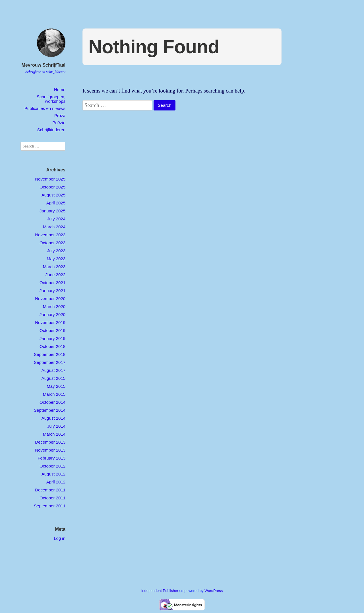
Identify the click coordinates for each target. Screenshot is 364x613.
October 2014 (52, 402)
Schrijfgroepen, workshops (51, 99)
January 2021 (52, 291)
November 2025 (50, 179)
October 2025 (52, 187)
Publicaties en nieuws (45, 108)
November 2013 (50, 450)
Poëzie (59, 123)
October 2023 (52, 243)
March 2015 (54, 394)
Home (60, 90)
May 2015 (56, 386)
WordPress (214, 591)
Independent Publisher (160, 591)
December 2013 (50, 442)
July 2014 (56, 426)
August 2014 (53, 418)
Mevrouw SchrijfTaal (44, 65)
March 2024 (54, 227)
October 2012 (52, 466)
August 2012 (53, 474)
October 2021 (52, 283)
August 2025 (53, 195)
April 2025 (56, 203)
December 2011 (50, 490)
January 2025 (52, 211)
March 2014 (54, 434)
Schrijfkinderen (51, 130)
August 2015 (53, 378)
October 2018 (52, 346)
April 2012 (56, 482)
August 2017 (53, 370)
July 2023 (56, 251)
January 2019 (52, 338)
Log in (60, 538)
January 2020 (52, 314)
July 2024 (56, 219)
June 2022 (55, 275)
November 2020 (50, 299)
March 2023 (54, 267)
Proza (60, 115)
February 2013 (51, 458)
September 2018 (50, 354)
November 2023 (50, 235)
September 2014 (50, 410)
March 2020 (54, 306)
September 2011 (50, 506)
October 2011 (52, 498)
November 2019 (50, 322)
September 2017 (50, 362)
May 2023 (56, 259)
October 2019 (52, 330)
